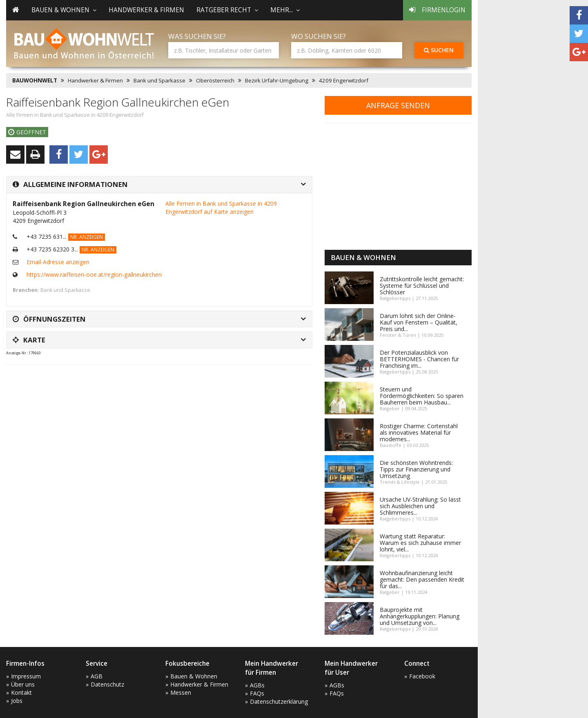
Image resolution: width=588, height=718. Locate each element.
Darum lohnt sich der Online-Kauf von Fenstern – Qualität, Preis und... (419, 322)
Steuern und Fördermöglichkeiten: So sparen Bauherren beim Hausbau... (422, 396)
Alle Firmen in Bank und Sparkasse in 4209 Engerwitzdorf (75, 115)
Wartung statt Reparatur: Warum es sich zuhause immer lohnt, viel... (420, 543)
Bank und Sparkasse (159, 80)
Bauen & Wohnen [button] (64, 10)
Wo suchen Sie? (318, 36)
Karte (29, 340)
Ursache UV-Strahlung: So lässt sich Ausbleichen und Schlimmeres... (420, 506)
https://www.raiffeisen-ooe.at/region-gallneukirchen (94, 275)
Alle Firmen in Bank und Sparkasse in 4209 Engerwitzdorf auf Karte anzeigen (221, 208)
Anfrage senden (398, 105)
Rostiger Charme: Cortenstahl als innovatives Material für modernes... (419, 432)
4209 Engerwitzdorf (344, 80)
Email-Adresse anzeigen (58, 262)
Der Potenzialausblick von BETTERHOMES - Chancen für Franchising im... (419, 359)
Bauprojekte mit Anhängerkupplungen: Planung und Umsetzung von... (420, 616)
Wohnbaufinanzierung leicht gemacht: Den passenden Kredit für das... (422, 579)
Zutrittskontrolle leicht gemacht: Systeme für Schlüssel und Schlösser (422, 286)
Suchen (439, 50)
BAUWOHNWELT (35, 80)
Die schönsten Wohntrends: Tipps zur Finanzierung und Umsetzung (416, 469)
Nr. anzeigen (87, 237)
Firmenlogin (437, 10)
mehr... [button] (285, 10)
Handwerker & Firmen (146, 10)
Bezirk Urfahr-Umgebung (277, 80)
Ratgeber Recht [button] (227, 10)
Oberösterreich (215, 80)
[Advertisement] (155, 391)
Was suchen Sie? (197, 36)
